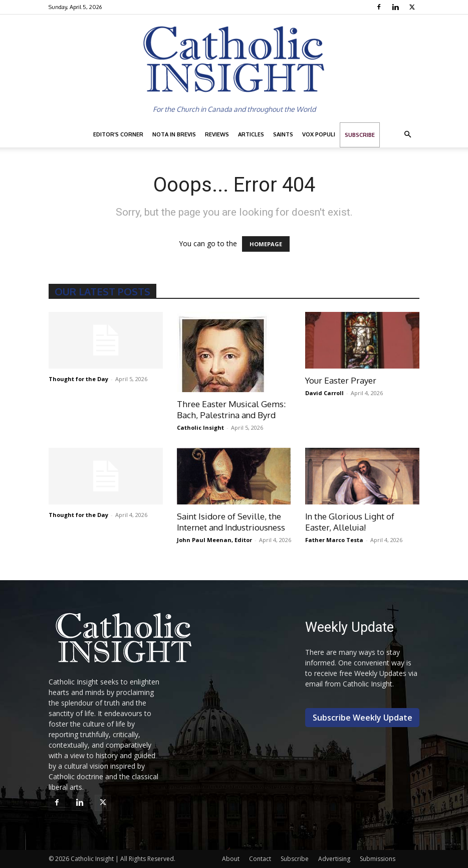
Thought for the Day (78, 379)
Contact (260, 859)
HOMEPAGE (266, 244)
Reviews (217, 134)
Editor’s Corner (118, 134)
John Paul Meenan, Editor (214, 540)
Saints (283, 134)
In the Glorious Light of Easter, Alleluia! (350, 522)
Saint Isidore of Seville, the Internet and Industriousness (231, 522)
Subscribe (360, 135)
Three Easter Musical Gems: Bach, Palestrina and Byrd (231, 409)
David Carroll (324, 393)
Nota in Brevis (174, 134)
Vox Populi (319, 134)
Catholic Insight (200, 427)
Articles (251, 134)
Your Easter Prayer (341, 380)
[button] (407, 135)
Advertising (334, 859)
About (231, 859)
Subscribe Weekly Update (363, 718)
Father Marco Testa (334, 540)
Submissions (378, 859)
